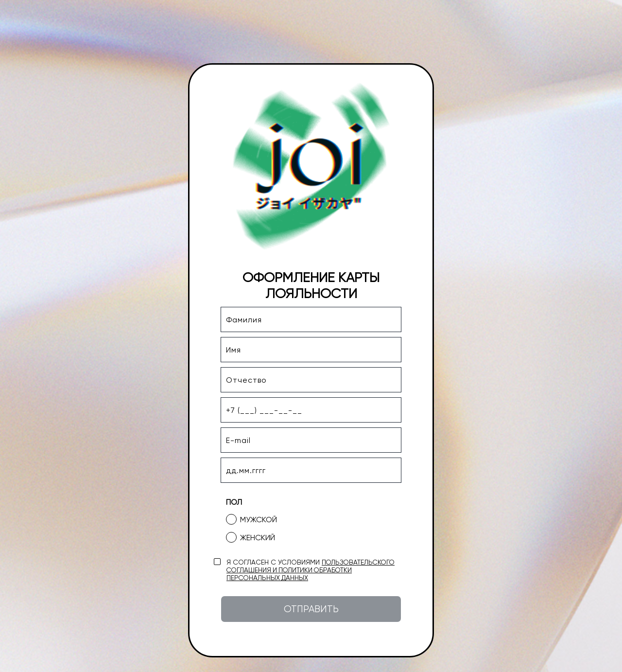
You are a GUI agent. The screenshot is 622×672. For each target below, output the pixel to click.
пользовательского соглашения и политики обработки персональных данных (311, 570)
